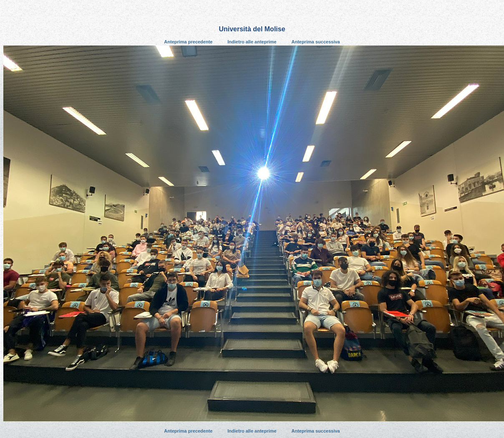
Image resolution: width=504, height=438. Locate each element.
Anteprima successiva (316, 42)
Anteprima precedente (188, 42)
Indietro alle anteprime (252, 42)
